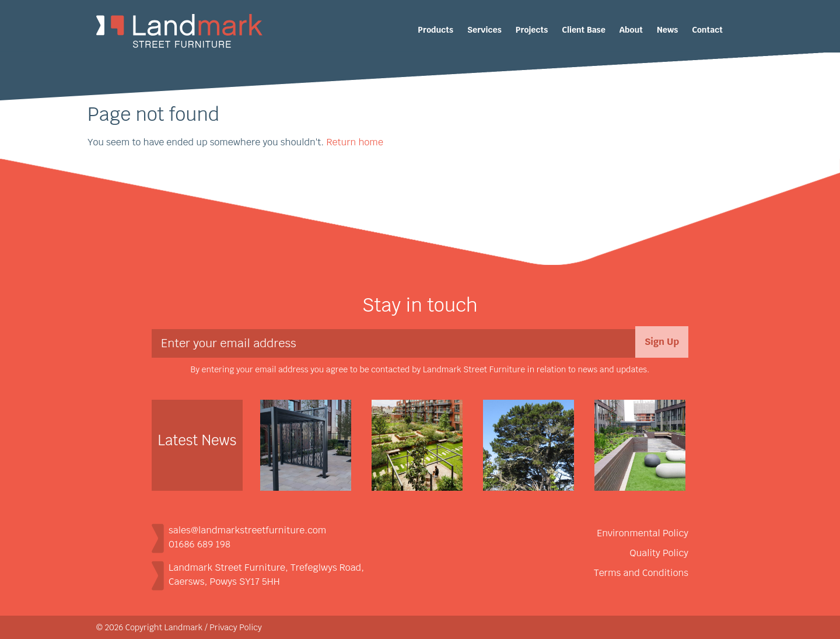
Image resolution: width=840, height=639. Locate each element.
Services (484, 30)
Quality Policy (659, 553)
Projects (532, 30)
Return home (354, 142)
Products (435, 30)
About (631, 30)
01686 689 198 (199, 544)
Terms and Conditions (641, 573)
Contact (707, 30)
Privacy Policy (236, 627)
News (667, 30)
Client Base (584, 30)
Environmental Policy (643, 533)
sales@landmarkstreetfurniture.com (247, 530)
